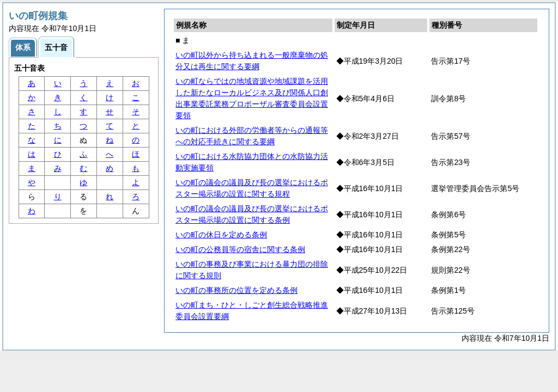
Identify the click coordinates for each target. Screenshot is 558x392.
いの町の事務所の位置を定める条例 (236, 290)
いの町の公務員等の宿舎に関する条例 (240, 249)
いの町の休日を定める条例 (221, 235)
